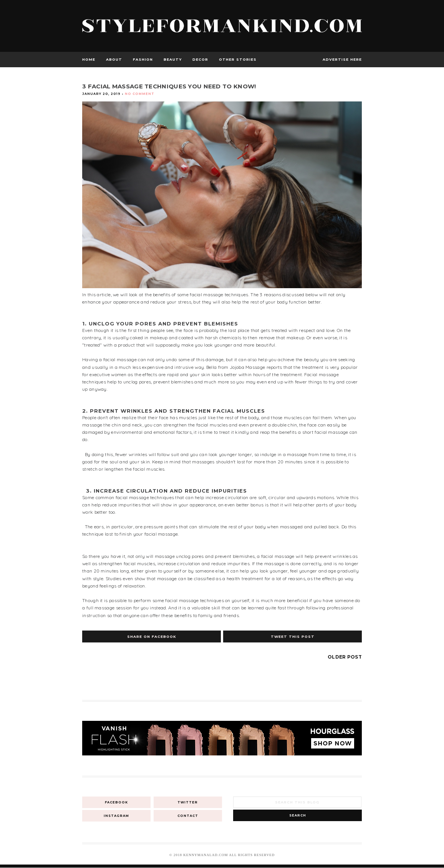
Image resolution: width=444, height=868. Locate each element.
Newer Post (100, 657)
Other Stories (238, 59)
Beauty (173, 59)
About (114, 59)
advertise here (342, 59)
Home (89, 59)
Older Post (345, 657)
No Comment (140, 94)
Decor (200, 59)
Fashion (143, 59)
